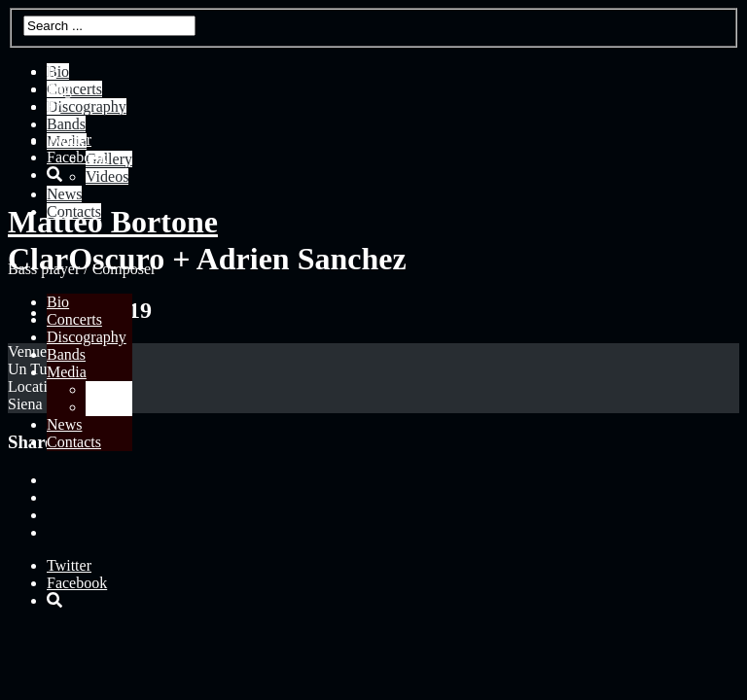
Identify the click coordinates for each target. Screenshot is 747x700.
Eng (59, 89)
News (64, 424)
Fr (53, 106)
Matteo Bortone (113, 222)
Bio (58, 302)
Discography (87, 337)
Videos (107, 407)
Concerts (74, 319)
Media (67, 372)
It (52, 71)
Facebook (77, 157)
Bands (66, 354)
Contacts (74, 442)
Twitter (69, 140)
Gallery (109, 389)
